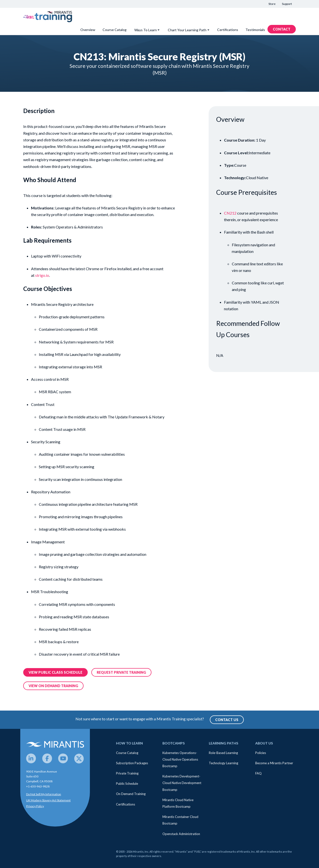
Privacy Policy (35, 806)
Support (287, 4)
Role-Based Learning (223, 753)
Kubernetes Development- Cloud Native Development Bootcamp (182, 783)
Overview (88, 30)
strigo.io (42, 275)
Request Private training (121, 672)
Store (272, 4)
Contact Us (227, 720)
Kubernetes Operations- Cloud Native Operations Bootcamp (180, 759)
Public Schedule (127, 784)
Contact (282, 29)
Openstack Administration (181, 834)
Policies (261, 753)
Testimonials (255, 30)
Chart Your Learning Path (187, 30)
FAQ (258, 773)
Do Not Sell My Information (44, 794)
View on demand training (53, 686)
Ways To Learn (146, 30)
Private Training (127, 773)
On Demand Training (131, 794)
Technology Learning (223, 763)
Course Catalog (115, 30)
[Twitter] (79, 758)
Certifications (228, 30)
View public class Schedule (55, 672)
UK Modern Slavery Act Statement (48, 800)
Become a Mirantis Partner (274, 763)
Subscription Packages (132, 763)
